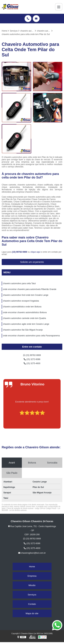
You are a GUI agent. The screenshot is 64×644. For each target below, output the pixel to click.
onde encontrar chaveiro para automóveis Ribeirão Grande (30, 289)
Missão (32, 585)
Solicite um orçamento (32, 262)
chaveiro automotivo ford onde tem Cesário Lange (26, 295)
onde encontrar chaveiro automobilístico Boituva (25, 312)
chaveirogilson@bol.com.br (32, 553)
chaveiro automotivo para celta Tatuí (19, 283)
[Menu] (59, 7)
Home (32, 567)
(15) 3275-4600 (32, 363)
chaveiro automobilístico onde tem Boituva (22, 307)
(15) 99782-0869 (20, 252)
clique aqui (35, 252)
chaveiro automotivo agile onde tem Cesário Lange (26, 324)
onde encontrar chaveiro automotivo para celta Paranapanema (31, 336)
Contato (32, 604)
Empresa (32, 576)
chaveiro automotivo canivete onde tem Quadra (24, 318)
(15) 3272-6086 (32, 359)
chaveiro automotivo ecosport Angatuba (21, 301)
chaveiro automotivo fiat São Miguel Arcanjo (23, 330)
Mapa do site (32, 613)
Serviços (32, 595)
